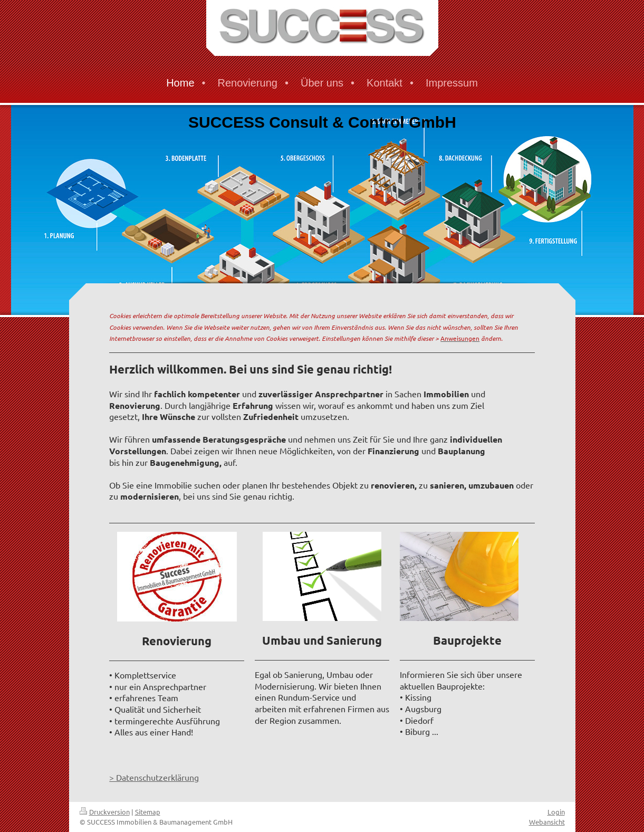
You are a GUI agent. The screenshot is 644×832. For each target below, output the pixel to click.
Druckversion (105, 812)
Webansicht (547, 822)
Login (556, 812)
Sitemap (148, 812)
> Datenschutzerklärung (154, 777)
